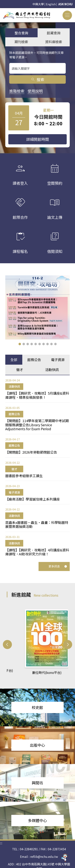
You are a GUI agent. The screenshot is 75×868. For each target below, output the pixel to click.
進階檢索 (17, 91)
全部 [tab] (14, 360)
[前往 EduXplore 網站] (65, 858)
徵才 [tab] (20, 370)
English (51, 4)
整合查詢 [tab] (21, 33)
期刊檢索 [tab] (21, 42)
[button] (20, 344)
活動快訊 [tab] (52, 370)
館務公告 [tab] (34, 360)
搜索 (37, 79)
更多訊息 (58, 566)
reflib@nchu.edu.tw (44, 857)
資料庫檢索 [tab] (54, 42)
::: (1, 10)
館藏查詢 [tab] (54, 33)
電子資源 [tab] (58, 360)
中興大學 (38, 4)
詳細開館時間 (38, 139)
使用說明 (35, 91)
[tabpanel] (37, 467)
